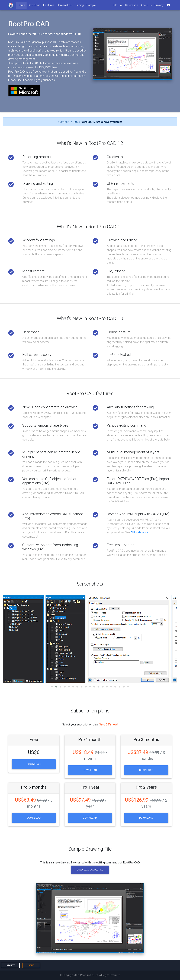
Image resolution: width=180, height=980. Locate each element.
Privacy (159, 5)
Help (115, 5)
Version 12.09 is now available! (102, 122)
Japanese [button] (10, 965)
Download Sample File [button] (90, 870)
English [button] (31, 965)
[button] (52, 687)
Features (49, 5)
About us (146, 5)
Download (34, 5)
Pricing (80, 5)
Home (22, 5)
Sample (91, 5)
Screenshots (65, 5)
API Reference (129, 5)
